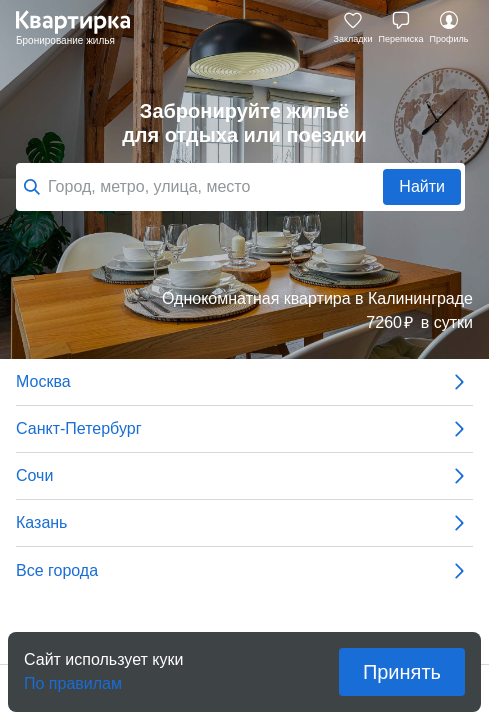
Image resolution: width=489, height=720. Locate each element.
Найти (422, 186)
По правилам (73, 677)
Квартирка (83, 28)
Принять (402, 672)
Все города (244, 571)
